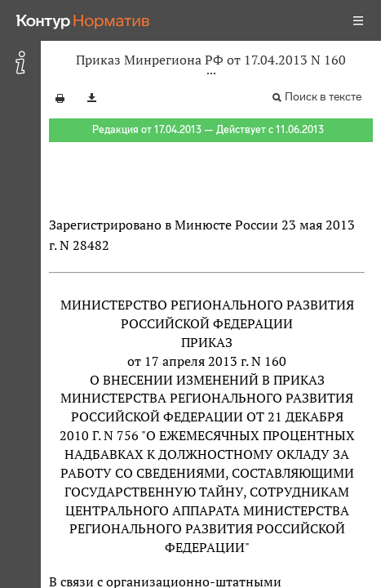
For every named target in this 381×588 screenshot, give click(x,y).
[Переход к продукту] (83, 20)
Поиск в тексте (323, 97)
